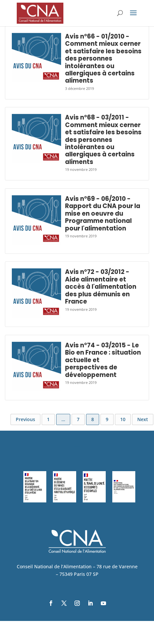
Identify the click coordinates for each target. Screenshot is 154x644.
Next (143, 419)
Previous (25, 419)
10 (123, 419)
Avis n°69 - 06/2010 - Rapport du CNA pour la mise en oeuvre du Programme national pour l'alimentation (103, 214)
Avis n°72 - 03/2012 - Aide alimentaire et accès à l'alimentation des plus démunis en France (101, 287)
